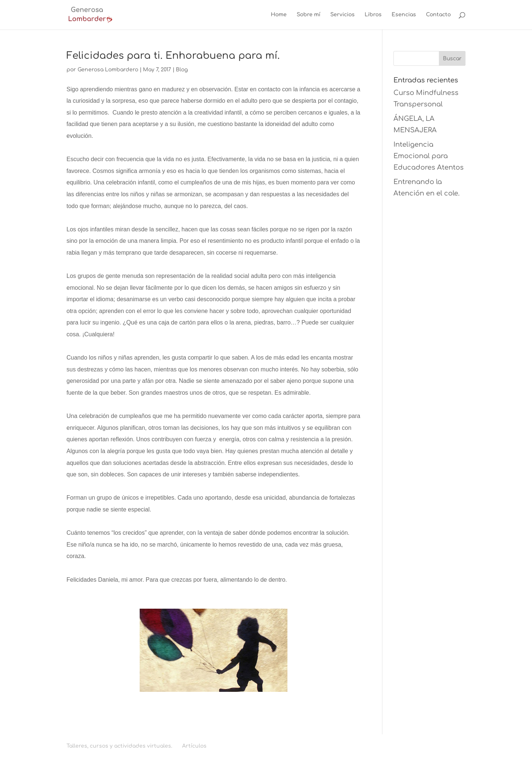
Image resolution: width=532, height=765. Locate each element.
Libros (373, 15)
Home (279, 15)
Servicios (342, 15)
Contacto (438, 15)
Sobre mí (308, 15)
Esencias (404, 15)
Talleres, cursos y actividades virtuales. (119, 746)
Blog (182, 70)
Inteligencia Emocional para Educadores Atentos (429, 156)
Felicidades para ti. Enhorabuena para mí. (173, 56)
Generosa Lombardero (108, 70)
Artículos (194, 746)
